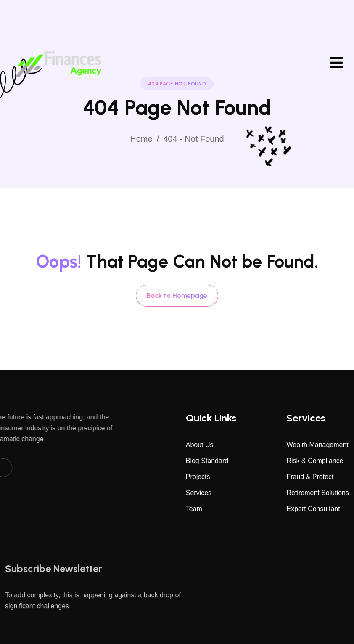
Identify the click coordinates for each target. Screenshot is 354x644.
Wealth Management (317, 445)
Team (194, 509)
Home (141, 139)
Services (199, 493)
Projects (198, 477)
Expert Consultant (313, 509)
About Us (200, 445)
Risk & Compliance (315, 461)
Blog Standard (207, 461)
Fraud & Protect (310, 477)
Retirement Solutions (318, 493)
